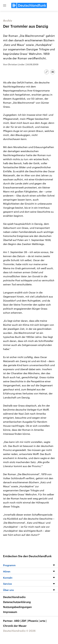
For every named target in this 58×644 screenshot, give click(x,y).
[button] (5, 5)
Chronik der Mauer (15, 626)
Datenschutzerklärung (17, 602)
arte (44, 621)
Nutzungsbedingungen (17, 607)
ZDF (25, 621)
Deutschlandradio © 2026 (19, 631)
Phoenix (34, 621)
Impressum (10, 612)
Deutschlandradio (14, 597)
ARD (18, 621)
